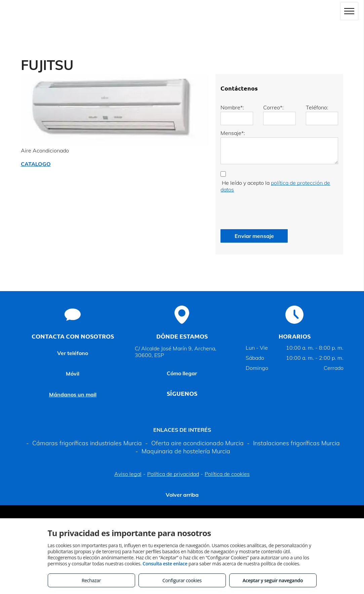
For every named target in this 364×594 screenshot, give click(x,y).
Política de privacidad (173, 474)
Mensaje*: (233, 133)
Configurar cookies (182, 580)
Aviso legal (128, 474)
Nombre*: (232, 107)
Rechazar (91, 580)
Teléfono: (317, 107)
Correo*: (273, 107)
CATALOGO (36, 164)
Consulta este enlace (165, 564)
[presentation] (272, 209)
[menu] (349, 11)
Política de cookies (227, 474)
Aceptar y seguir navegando (273, 580)
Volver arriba (182, 495)
